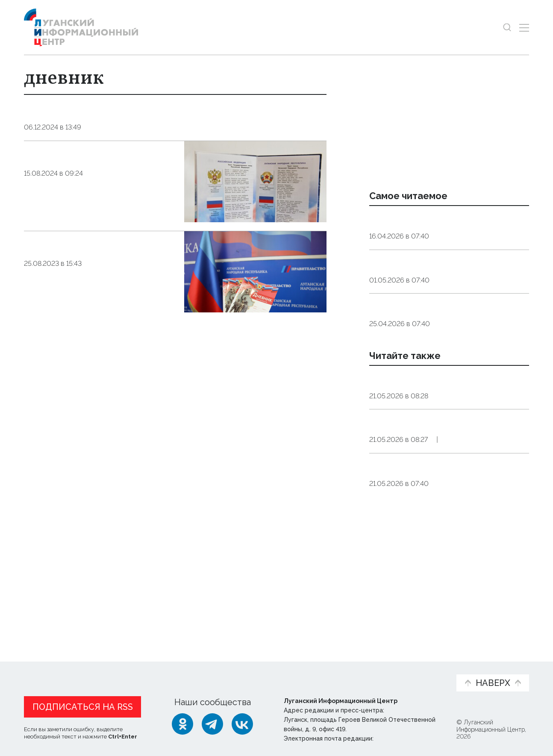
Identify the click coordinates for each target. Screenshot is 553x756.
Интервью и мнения (228, 672)
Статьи (79, 668)
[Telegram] (212, 722)
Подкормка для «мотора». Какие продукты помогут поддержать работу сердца (440, 297)
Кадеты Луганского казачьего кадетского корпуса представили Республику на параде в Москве (441, 512)
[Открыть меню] (524, 28)
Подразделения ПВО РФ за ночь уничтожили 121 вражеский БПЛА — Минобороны (446, 447)
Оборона (451, 474)
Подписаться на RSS (83, 705)
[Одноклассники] (182, 722)
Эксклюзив (498, 540)
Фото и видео (299, 672)
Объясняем (423, 668)
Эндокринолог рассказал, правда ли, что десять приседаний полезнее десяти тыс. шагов (448, 231)
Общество (107, 140)
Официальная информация (129, 672)
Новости (39, 668)
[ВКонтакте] (242, 722)
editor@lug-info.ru (404, 737)
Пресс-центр (358, 672)
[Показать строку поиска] (507, 28)
